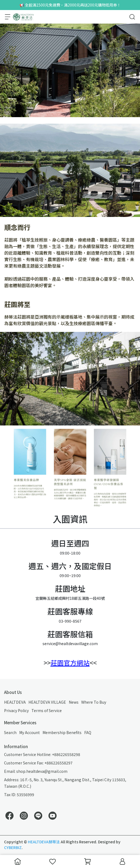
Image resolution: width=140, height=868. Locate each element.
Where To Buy (94, 702)
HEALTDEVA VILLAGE (47, 702)
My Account (30, 732)
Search (10, 732)
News (74, 702)
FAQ (88, 732)
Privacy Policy (16, 710)
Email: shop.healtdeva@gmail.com (36, 771)
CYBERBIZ (13, 847)
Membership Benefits (62, 732)
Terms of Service (47, 710)
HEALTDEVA (15, 702)
